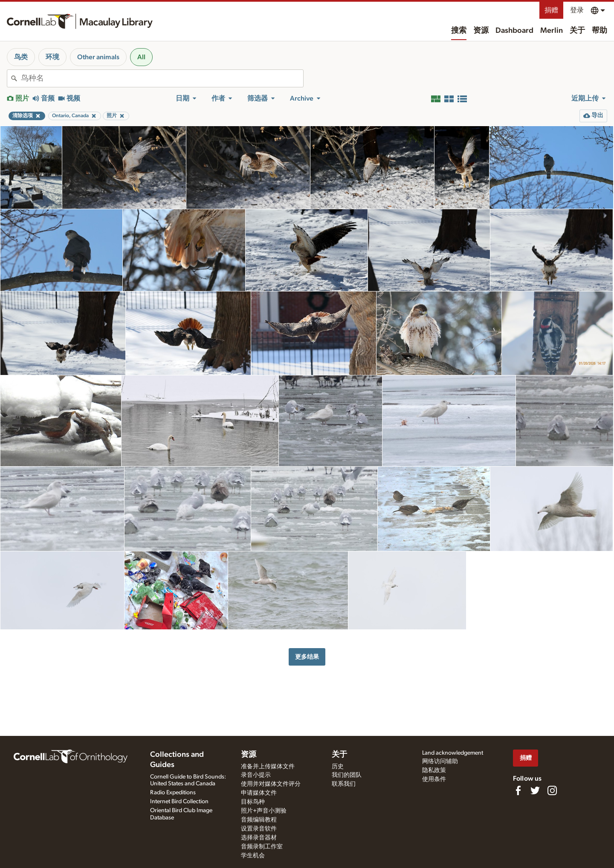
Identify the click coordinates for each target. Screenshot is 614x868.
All (141, 57)
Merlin (552, 31)
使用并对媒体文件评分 (271, 784)
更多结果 (307, 657)
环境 (52, 57)
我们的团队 (347, 775)
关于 (577, 31)
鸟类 (21, 57)
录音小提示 (256, 775)
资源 (481, 31)
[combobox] (162, 78)
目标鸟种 (253, 802)
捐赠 (551, 10)
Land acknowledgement (453, 753)
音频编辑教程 (259, 820)
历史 (338, 767)
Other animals (98, 57)
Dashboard (514, 31)
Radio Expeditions (173, 793)
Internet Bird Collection (179, 802)
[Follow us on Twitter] (535, 790)
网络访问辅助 (440, 761)
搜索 (459, 31)
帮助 (600, 31)
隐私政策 (434, 770)
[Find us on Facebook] (518, 790)
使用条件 (434, 779)
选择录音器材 (259, 838)
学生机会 (253, 856)
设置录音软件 (259, 829)
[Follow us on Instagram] (552, 790)
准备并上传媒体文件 (268, 767)
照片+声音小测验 (264, 811)
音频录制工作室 (262, 847)
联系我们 (344, 784)
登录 (577, 10)
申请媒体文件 (259, 793)
